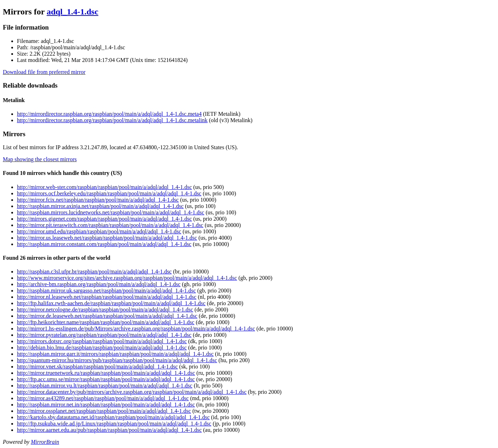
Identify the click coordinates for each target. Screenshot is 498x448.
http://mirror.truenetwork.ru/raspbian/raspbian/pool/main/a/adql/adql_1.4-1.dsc (106, 373)
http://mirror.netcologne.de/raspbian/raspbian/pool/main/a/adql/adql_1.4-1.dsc (105, 310)
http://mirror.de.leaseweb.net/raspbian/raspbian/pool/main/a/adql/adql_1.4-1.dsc (107, 316)
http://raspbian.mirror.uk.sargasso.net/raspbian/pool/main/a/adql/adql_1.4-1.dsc (106, 291)
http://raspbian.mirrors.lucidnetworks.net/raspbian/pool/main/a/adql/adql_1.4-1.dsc (111, 212)
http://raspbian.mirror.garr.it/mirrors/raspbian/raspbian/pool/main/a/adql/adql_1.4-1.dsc (115, 354)
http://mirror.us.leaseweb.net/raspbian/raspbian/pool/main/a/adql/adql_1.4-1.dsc (107, 238)
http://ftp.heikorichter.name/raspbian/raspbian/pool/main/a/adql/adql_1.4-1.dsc (106, 322)
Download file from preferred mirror (44, 72)
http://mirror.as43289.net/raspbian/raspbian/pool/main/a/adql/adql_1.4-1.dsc (103, 398)
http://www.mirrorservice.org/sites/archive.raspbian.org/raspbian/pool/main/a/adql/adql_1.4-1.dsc (127, 278)
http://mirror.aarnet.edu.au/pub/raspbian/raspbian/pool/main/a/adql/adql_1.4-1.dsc (109, 430)
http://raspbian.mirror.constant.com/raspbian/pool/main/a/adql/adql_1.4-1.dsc (104, 244)
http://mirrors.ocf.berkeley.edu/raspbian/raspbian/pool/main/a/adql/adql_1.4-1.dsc (109, 193)
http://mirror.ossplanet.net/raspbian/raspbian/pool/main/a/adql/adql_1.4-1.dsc (104, 411)
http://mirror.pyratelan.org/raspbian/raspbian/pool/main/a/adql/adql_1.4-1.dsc (104, 335)
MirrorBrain (45, 442)
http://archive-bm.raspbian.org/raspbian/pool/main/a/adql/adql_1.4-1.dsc (99, 284)
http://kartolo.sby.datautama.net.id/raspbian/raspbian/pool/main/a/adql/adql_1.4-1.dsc (113, 417)
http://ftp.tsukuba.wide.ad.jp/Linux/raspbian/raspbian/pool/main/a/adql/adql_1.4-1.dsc (114, 424)
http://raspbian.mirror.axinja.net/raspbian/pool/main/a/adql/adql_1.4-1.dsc (100, 206)
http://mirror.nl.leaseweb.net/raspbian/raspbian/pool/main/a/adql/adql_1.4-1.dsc (107, 297)
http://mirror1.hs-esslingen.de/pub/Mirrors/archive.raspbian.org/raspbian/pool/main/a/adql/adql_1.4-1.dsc (136, 329)
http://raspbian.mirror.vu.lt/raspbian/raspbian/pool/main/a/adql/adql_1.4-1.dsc (105, 386)
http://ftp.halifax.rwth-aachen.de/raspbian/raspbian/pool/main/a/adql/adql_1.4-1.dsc (111, 303)
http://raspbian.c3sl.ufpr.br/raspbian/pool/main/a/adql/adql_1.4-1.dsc (94, 272)
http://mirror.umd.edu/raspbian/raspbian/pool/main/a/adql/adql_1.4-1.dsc (99, 231)
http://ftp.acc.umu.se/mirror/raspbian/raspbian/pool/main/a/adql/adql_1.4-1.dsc (106, 379)
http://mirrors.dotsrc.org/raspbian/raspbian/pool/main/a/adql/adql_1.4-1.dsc (102, 341)
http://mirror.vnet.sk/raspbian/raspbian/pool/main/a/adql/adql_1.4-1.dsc (97, 367)
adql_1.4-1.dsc (72, 12)
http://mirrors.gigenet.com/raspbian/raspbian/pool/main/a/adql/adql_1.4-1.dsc (104, 219)
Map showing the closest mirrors (40, 159)
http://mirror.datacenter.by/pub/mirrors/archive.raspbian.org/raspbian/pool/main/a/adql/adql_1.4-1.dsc (132, 392)
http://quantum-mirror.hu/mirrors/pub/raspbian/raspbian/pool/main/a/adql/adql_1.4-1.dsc (117, 360)
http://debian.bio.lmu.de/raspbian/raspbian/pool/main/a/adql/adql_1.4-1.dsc (102, 348)
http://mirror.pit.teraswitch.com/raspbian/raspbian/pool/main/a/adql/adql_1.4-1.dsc (110, 225)
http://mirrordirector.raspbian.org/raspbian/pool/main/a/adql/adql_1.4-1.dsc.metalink (112, 120)
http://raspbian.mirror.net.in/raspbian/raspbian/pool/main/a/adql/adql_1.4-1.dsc (106, 405)
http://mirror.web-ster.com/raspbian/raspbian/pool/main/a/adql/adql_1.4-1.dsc (104, 187)
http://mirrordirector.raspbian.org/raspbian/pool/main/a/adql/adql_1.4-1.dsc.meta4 (109, 114)
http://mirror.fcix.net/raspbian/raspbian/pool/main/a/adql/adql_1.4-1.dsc (98, 200)
